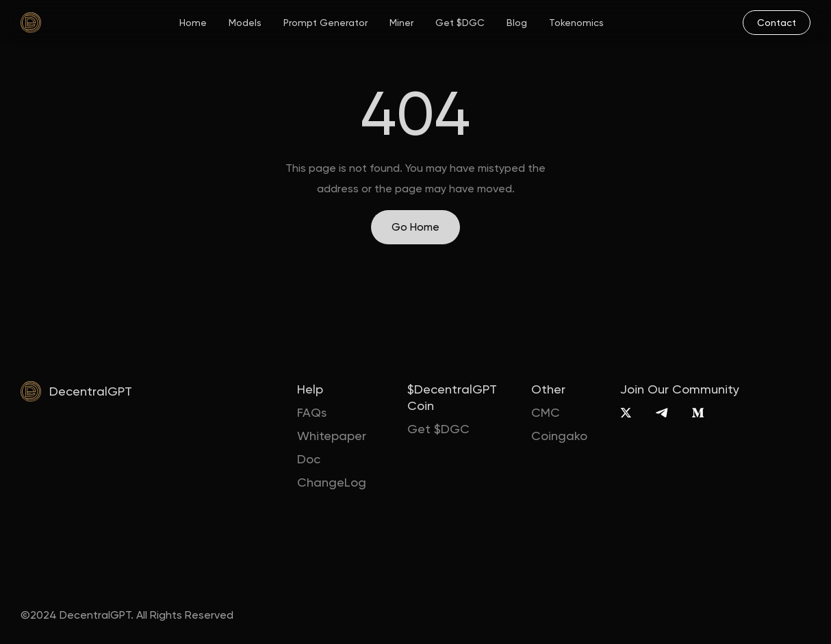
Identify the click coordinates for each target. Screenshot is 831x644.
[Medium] (698, 413)
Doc (309, 459)
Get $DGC (460, 23)
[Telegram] (662, 413)
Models (245, 23)
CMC (546, 412)
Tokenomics (576, 23)
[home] (31, 23)
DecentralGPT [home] (91, 391)
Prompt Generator (325, 23)
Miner (401, 23)
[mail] (777, 23)
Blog (517, 23)
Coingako (559, 436)
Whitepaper (332, 436)
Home (193, 23)
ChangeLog (332, 482)
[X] (626, 413)
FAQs (312, 412)
